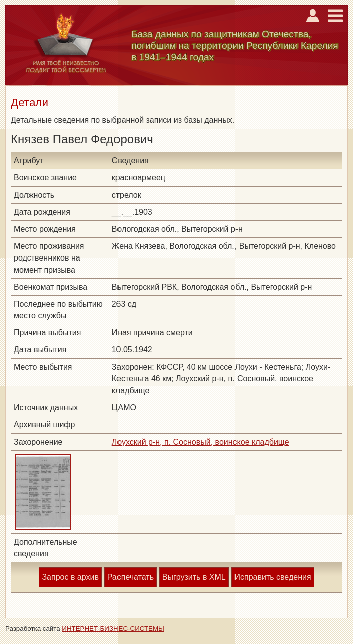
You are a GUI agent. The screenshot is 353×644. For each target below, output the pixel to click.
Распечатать (131, 577)
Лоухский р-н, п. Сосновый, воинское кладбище (201, 442)
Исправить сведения (273, 577)
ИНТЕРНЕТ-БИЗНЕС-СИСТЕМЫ (113, 629)
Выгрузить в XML (194, 577)
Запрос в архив (70, 577)
